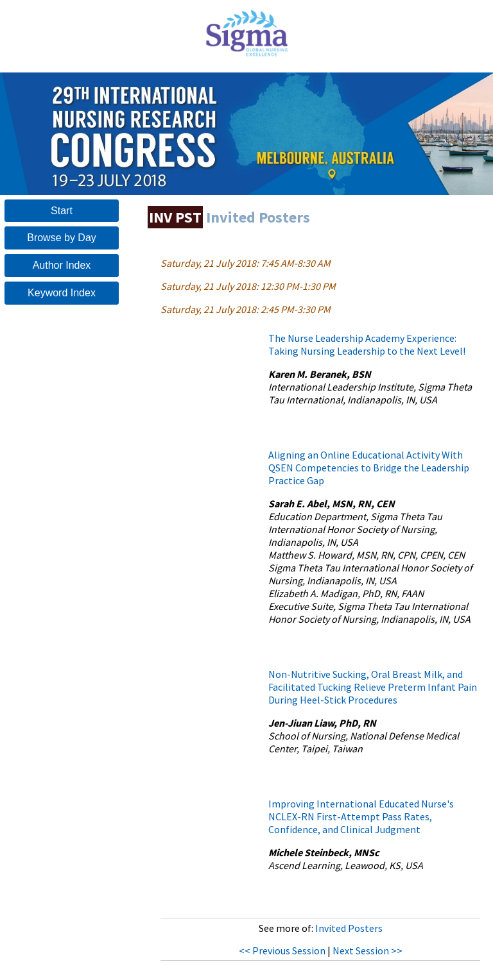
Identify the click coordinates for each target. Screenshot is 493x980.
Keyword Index (62, 293)
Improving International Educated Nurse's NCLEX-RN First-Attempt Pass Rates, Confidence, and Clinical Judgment (361, 816)
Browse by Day (62, 238)
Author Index (62, 265)
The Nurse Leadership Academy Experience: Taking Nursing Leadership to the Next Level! (367, 344)
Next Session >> (368, 950)
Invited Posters (349, 928)
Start (62, 211)
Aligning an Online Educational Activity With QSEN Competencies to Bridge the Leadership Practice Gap (369, 468)
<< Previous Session (282, 950)
